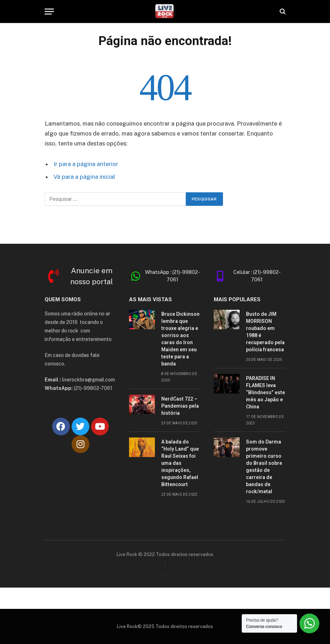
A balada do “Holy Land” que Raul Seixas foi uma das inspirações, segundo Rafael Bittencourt (180, 463)
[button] (165, 564)
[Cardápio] (49, 12)
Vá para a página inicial (84, 177)
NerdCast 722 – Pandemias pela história (180, 406)
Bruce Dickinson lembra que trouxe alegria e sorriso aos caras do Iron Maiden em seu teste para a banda (180, 339)
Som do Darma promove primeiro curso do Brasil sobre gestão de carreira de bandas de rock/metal (264, 467)
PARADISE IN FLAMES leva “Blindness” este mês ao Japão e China (265, 392)
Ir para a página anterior (86, 164)
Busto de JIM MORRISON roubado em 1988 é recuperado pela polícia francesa (265, 332)
